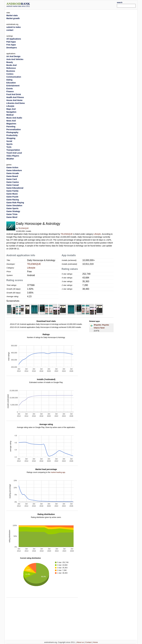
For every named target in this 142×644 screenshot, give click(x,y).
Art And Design (13, 56)
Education (11, 83)
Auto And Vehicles (15, 59)
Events (10, 89)
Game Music (12, 194)
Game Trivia (12, 214)
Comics (10, 74)
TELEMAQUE (23, 228)
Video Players (13, 156)
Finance (10, 91)
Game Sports (12, 208)
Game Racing (13, 200)
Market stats (12, 15)
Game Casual (13, 185)
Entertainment (13, 86)
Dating (9, 80)
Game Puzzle (12, 197)
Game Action (12, 167)
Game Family (12, 191)
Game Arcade (13, 173)
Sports (9, 144)
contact (10, 30)
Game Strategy (13, 211)
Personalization (14, 129)
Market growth (13, 18)
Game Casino (13, 182)
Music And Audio (14, 118)
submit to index (14, 27)
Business (11, 71)
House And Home (14, 100)
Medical (10, 115)
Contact (88, 642)
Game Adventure (14, 170)
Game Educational (15, 188)
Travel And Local (14, 153)
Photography (12, 132)
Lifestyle (97, 234)
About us (80, 642)
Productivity (12, 135)
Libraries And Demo (16, 103)
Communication (14, 77)
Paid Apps (11, 42)
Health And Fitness (15, 97)
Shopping (11, 138)
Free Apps (11, 45)
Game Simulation (14, 205)
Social (9, 141)
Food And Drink (14, 94)
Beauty (10, 62)
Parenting (11, 127)
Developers (12, 48)
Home (95, 642)
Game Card (12, 179)
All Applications (14, 39)
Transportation (13, 150)
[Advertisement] (77, 4)
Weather (10, 159)
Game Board (12, 176)
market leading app (58, 472)
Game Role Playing (15, 203)
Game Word (12, 217)
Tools (9, 147)
